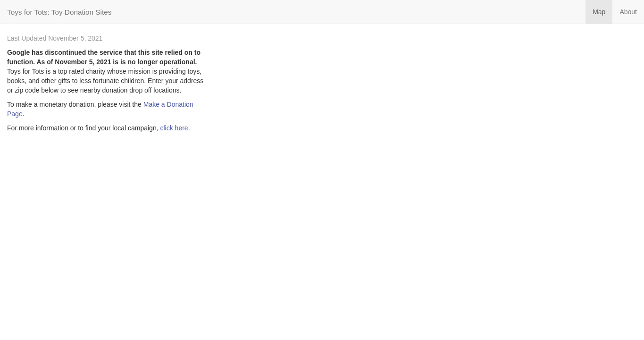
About (628, 12)
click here (174, 128)
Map (599, 12)
